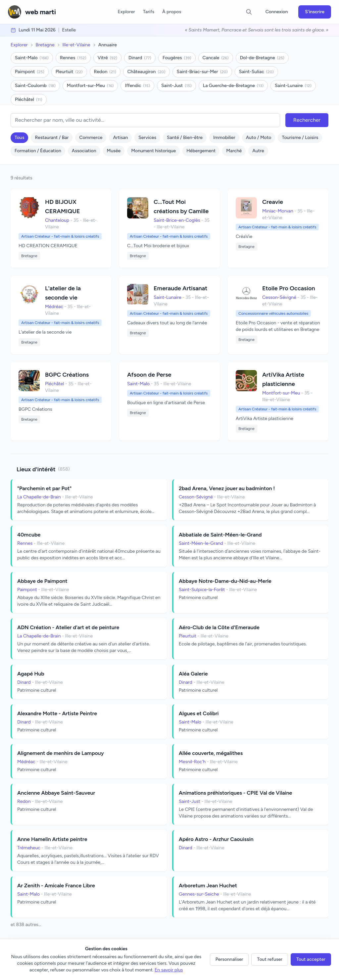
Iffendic (137, 86)
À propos (172, 12)
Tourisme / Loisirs (300, 138)
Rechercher (307, 120)
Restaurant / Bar (52, 138)
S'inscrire (315, 12)
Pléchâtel (29, 99)
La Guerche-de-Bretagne (233, 86)
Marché (234, 151)
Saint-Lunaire (293, 86)
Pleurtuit (69, 72)
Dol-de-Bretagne (262, 58)
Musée (114, 151)
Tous (19, 138)
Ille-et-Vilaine (76, 45)
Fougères (177, 58)
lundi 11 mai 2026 (37, 30)
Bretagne (45, 45)
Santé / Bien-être (185, 138)
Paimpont (30, 72)
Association (84, 151)
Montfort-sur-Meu (90, 86)
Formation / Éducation (38, 151)
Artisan (120, 138)
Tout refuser (270, 959)
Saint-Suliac (256, 72)
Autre (258, 151)
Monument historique (153, 151)
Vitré (107, 58)
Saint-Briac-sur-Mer (202, 72)
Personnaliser (229, 959)
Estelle (69, 30)
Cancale (216, 58)
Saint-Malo (32, 58)
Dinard (140, 58)
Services (147, 138)
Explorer (126, 12)
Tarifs (149, 12)
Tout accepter (311, 959)
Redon (105, 72)
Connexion (277, 12)
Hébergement (201, 151)
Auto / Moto (259, 138)
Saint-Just (176, 86)
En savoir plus (169, 970)
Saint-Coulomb (35, 86)
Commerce (91, 138)
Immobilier (224, 138)
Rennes (73, 58)
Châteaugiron (146, 72)
